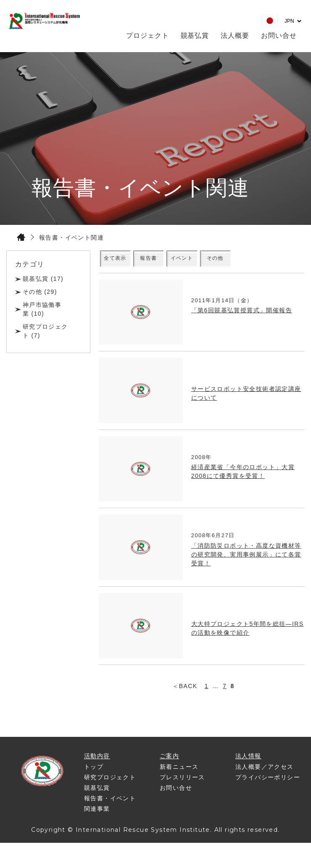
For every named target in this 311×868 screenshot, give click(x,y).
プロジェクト (148, 36)
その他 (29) (40, 292)
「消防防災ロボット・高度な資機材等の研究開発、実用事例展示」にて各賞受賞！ (246, 560)
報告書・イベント (110, 805)
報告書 (176, 261)
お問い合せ (279, 36)
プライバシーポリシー (268, 784)
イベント (225, 261)
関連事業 (97, 815)
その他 (274, 261)
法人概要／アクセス (265, 773)
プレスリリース (182, 784)
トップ (94, 773)
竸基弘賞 (195, 36)
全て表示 (127, 261)
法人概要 (235, 36)
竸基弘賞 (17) (43, 279)
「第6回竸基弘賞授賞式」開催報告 (242, 317)
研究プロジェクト (110, 784)
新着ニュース (179, 773)
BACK (188, 692)
